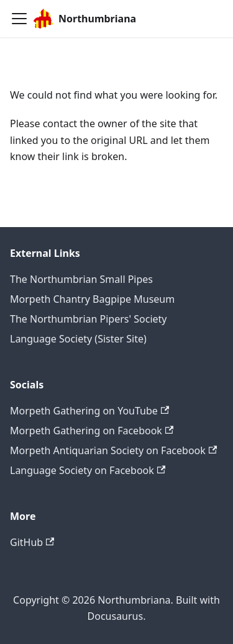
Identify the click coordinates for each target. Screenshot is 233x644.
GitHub (32, 542)
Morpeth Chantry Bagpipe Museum (92, 299)
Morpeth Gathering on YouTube (89, 411)
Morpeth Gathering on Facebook (92, 431)
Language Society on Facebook (88, 470)
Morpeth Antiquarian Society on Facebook (113, 450)
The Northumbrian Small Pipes (81, 279)
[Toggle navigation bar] (19, 19)
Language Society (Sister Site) (78, 339)
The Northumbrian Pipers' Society (88, 319)
